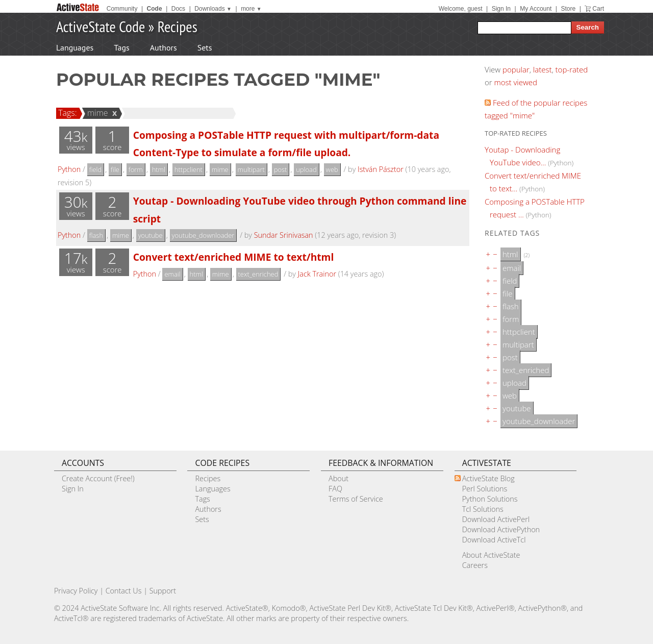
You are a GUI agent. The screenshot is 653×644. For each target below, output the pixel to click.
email (172, 274)
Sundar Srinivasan (284, 235)
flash (96, 235)
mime (96, 113)
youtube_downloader (203, 235)
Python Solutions (490, 499)
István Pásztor (381, 169)
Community (122, 9)
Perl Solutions (485, 489)
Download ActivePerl (496, 519)
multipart (251, 169)
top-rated (572, 69)
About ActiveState (491, 555)
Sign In (501, 9)
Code (155, 9)
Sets (205, 47)
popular (516, 69)
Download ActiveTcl (494, 540)
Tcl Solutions (483, 509)
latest (543, 69)
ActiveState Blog (488, 478)
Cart (598, 9)
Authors (164, 47)
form (136, 169)
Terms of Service (356, 499)
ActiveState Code (101, 26)
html (159, 169)
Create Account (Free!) (98, 478)
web (332, 169)
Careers (475, 565)
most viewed (516, 82)
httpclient (189, 169)
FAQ (335, 489)
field (96, 169)
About (338, 478)
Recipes (178, 26)
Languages (75, 47)
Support (163, 591)
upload (306, 169)
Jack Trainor (317, 274)
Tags (121, 47)
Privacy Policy (76, 591)
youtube (150, 235)
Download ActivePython (501, 529)
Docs (178, 9)
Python (69, 169)
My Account (536, 9)
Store (568, 9)
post (281, 169)
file (115, 169)
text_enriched (258, 274)
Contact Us (124, 591)
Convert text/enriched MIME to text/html (234, 257)
